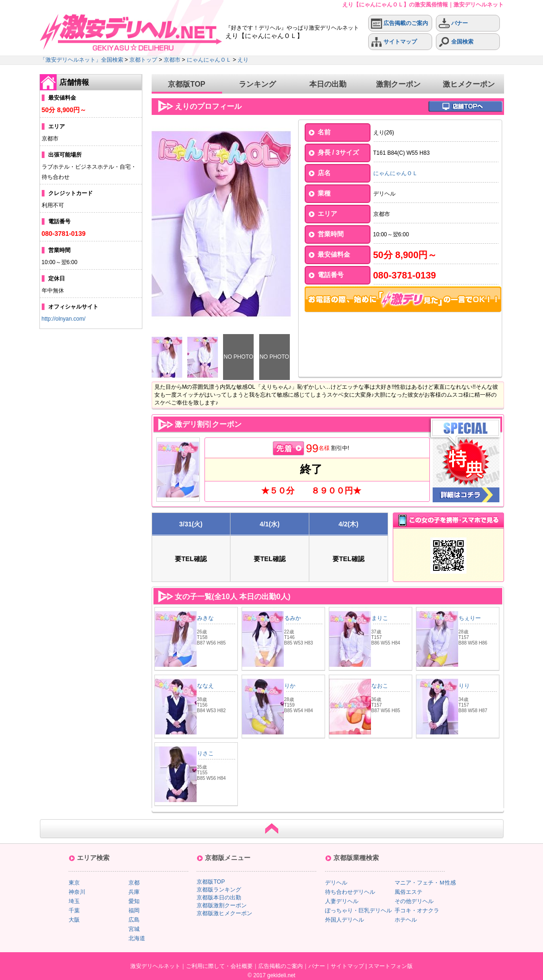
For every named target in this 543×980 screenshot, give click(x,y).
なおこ (380, 686)
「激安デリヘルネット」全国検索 (82, 60)
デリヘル (336, 883)
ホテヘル (406, 920)
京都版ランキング (219, 890)
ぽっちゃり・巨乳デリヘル (358, 910)
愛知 (134, 901)
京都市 (172, 60)
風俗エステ (409, 892)
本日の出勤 (328, 84)
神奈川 (77, 892)
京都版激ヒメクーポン (224, 913)
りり (464, 686)
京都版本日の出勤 (219, 898)
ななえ (205, 686)
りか (290, 686)
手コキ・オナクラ (417, 910)
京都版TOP (187, 84)
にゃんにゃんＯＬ (209, 60)
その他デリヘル (414, 901)
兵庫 (134, 892)
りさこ (205, 753)
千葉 (74, 910)
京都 (134, 883)
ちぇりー (470, 618)
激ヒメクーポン (469, 84)
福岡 (134, 910)
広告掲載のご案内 (399, 23)
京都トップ (143, 60)
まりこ (380, 618)
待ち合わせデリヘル (350, 892)
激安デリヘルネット (155, 966)
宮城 (134, 929)
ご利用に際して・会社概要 (219, 966)
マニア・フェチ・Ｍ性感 (425, 883)
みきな (205, 618)
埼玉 (74, 901)
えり (243, 60)
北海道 (137, 938)
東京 (74, 883)
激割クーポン (398, 84)
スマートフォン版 (390, 966)
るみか (293, 618)
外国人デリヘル (345, 920)
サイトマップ (394, 42)
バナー (453, 23)
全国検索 (456, 42)
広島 (134, 920)
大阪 (74, 920)
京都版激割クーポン (222, 905)
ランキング (257, 84)
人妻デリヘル (342, 901)
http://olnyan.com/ (64, 319)
